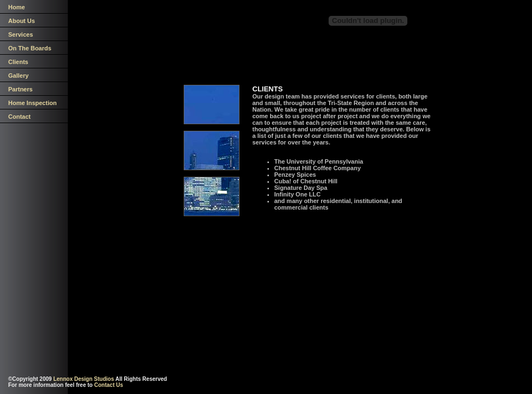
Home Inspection (33, 103)
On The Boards (30, 48)
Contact (19, 117)
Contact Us (109, 385)
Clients (18, 62)
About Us (22, 21)
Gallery (18, 76)
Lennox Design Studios (83, 379)
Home (17, 7)
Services (21, 34)
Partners (21, 89)
